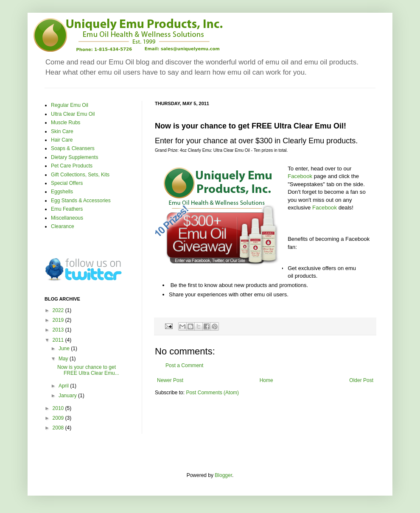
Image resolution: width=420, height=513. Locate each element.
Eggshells (62, 192)
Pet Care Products (72, 166)
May (64, 359)
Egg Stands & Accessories (81, 201)
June (65, 349)
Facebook (300, 176)
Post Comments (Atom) (212, 393)
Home (266, 380)
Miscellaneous (67, 218)
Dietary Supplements (74, 157)
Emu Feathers (67, 209)
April (64, 386)
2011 (59, 340)
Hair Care (62, 140)
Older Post (361, 380)
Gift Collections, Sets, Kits (80, 175)
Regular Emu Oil (70, 105)
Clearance (63, 226)
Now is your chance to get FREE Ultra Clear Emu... (88, 370)
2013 (59, 330)
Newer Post (170, 380)
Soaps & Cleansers (73, 148)
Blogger (223, 475)
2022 (59, 310)
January (68, 396)
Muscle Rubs (66, 123)
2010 (59, 408)
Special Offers (67, 183)
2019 (59, 320)
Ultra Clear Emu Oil (73, 114)
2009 (59, 418)
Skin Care (62, 131)
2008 (59, 428)
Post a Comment (184, 365)
